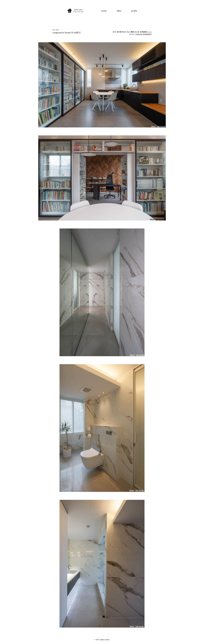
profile (134, 11)
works (104, 11)
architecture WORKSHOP (144, 34)
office (119, 11)
